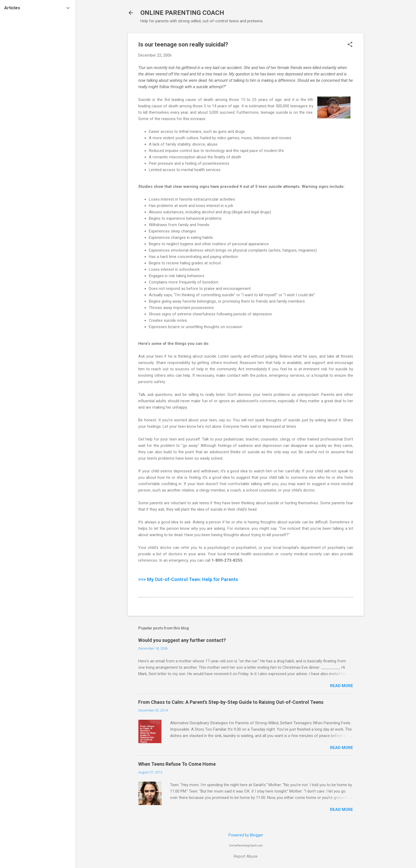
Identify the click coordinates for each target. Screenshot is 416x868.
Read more (342, 686)
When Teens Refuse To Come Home (177, 764)
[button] (350, 45)
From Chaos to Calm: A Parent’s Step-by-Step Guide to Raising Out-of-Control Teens (231, 702)
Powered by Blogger (246, 835)
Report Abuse (246, 856)
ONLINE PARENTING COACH (182, 13)
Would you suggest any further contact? (182, 640)
